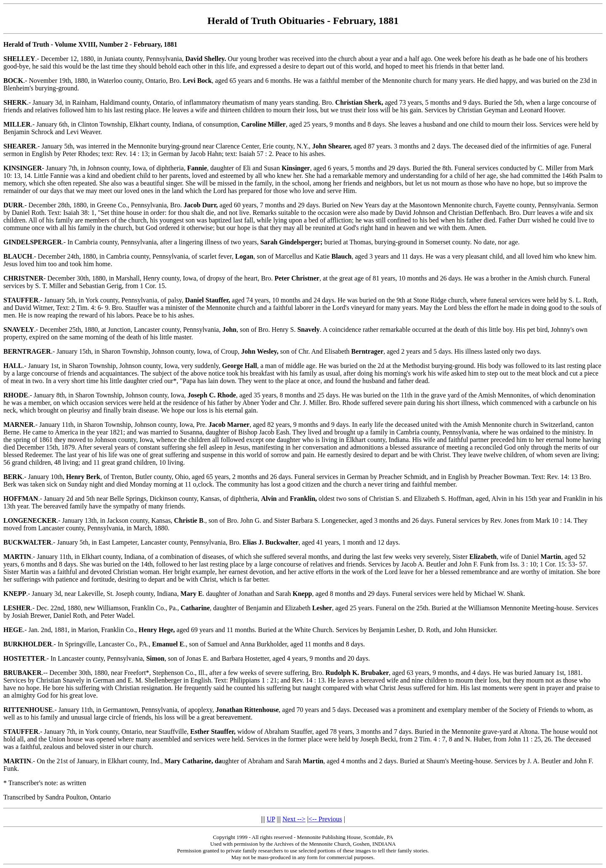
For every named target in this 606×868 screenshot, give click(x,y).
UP (271, 819)
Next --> (294, 819)
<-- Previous (325, 819)
